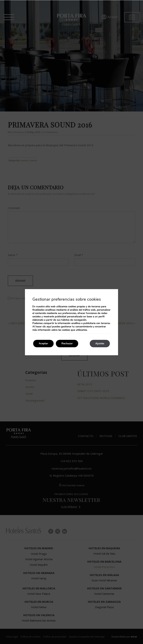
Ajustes (100, 343)
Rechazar (67, 343)
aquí (49, 327)
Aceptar (43, 343)
